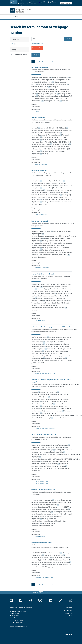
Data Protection (68, 610)
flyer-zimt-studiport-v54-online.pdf (43, 274)
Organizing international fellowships (45, 428)
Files (12, 44)
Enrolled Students (40, 320)
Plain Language (33, 2)
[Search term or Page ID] (66, 3)
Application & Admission (42, 268)
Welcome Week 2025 (41, 164)
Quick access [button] (52, 2)
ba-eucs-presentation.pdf (40, 67)
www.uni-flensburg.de (21, 626)
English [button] (42, 2)
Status (71, 616)
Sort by (35, 55)
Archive (37, 111)
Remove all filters (37, 48)
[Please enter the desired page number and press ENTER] (41, 592)
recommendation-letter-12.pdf (42, 543)
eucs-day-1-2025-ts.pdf (39, 171)
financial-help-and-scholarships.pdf (43, 490)
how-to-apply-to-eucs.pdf (40, 221)
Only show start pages (20, 54)
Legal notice (69, 608)
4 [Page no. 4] (42, 61)
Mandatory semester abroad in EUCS (46, 373)
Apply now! (13, 2)
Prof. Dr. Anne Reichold (42, 481)
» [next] (52, 61)
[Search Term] (48, 39)
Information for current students (44, 577)
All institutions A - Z (23, 3)
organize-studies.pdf (38, 118)
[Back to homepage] (10, 17)
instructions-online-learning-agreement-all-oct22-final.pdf (51, 327)
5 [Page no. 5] (45, 61)
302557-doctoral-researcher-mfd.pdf (44, 435)
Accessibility (69, 613)
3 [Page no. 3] (39, 61)
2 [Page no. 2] (36, 61)
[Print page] (31, 592)
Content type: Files (38, 43)
